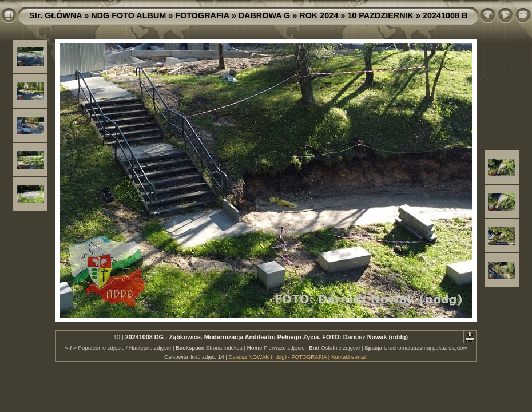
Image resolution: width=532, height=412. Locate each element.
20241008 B (445, 15)
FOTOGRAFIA (202, 15)
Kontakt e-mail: (350, 357)
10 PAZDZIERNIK (380, 15)
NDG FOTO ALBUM (128, 15)
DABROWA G (265, 15)
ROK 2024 (319, 15)
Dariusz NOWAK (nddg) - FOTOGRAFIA (277, 357)
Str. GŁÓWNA (55, 15)
